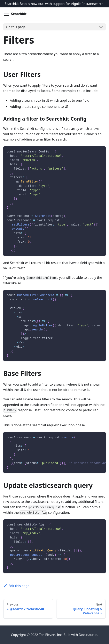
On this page (16, 27)
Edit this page (16, 586)
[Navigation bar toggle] (6, 14)
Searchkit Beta (16, 4)
